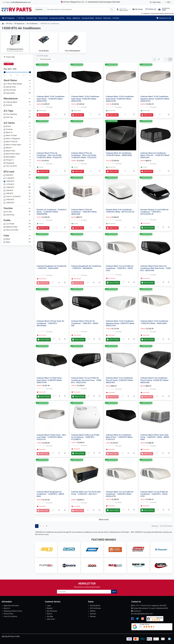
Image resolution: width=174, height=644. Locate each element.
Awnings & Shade (88, 18)
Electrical (99, 18)
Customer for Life (164, 18)
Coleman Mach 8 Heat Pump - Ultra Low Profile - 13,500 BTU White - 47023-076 (51, 437)
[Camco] (92, 550)
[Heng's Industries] (69, 566)
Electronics (107, 18)
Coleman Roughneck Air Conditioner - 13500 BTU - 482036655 (86, 267)
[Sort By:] (48, 59)
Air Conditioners (32, 24)
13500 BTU (8, 64)
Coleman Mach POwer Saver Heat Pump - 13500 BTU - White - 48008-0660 (155, 437)
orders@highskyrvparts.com (143, 614)
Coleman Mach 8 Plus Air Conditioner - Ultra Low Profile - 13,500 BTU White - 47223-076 (84, 155)
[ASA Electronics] (69, 550)
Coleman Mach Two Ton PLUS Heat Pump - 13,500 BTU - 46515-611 (86, 493)
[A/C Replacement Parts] (15, 40)
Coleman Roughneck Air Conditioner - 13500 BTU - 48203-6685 (52, 267)
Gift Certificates (95, 608)
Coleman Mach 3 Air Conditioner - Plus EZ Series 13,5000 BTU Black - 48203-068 (155, 380)
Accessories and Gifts (57, 18)
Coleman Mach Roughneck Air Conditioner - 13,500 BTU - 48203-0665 (51, 494)
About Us (7, 608)
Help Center (51, 619)
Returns (50, 614)
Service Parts (43, 18)
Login (49, 606)
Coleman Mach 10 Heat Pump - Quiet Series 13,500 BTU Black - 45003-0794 (50, 380)
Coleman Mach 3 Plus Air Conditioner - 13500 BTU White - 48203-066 (84, 212)
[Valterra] (161, 566)
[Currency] (168, 2)
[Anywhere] (40, 9)
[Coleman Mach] (138, 550)
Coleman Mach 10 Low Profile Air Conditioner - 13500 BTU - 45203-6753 (154, 494)
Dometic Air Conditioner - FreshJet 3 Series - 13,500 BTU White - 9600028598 (52, 212)
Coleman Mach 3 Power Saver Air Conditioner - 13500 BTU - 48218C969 (50, 323)
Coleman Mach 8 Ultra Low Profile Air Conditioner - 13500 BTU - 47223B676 (85, 437)
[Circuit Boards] (44, 40)
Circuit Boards (44, 51)
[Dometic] (161, 550)
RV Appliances (19, 24)
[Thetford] (138, 566)
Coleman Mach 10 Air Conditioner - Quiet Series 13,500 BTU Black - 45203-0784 (86, 99)
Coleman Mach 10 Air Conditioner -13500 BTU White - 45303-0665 (154, 322)
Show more (104, 520)
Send (114, 592)
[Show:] (160, 59)
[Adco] (46, 550)
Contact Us (137, 611)
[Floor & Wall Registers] (73, 40)
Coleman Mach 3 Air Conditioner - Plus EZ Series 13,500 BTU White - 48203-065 (120, 380)
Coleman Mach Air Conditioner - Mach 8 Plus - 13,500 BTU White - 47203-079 (119, 437)
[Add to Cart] (43, 115)
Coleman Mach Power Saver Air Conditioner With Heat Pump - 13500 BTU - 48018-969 (156, 268)
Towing (68, 18)
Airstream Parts (32, 18)
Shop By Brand (95, 606)
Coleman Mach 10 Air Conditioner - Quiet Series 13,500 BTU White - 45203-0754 (120, 99)
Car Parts (116, 18)
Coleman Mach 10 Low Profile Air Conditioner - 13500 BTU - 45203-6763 (120, 268)
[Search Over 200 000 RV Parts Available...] (77, 9)
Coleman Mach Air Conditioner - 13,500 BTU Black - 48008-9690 (119, 154)
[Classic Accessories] (115, 550)
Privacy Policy (8, 614)
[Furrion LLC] (46, 566)
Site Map (50, 616)
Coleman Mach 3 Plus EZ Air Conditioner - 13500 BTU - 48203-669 (85, 323)
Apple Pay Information (11, 606)
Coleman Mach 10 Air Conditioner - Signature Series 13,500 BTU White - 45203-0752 (155, 99)
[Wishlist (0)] (151, 9)
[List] (166, 59)
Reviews (93, 616)
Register (50, 608)
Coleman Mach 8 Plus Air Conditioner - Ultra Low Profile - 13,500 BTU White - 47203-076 (49, 155)
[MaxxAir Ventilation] (115, 566)
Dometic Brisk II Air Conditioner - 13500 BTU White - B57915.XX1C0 (120, 211)
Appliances (76, 18)
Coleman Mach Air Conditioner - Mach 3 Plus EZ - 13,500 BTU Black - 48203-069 (155, 155)
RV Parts (22, 18)
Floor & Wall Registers (73, 51)
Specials (93, 614)
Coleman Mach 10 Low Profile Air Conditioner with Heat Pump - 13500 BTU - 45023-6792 (86, 380)
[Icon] (92, 566)
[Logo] (17, 9)
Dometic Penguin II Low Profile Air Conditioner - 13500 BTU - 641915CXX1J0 (154, 212)
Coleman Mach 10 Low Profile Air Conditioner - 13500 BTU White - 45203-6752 (120, 494)
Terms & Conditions (10, 616)
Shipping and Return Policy (13, 611)
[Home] (3, 24)
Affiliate (93, 611)
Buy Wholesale (52, 611)
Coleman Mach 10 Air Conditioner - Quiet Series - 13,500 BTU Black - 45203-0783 (51, 99)
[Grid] (170, 59)
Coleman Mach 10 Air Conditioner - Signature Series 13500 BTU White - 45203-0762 (120, 323)
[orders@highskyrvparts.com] (17, 2)
